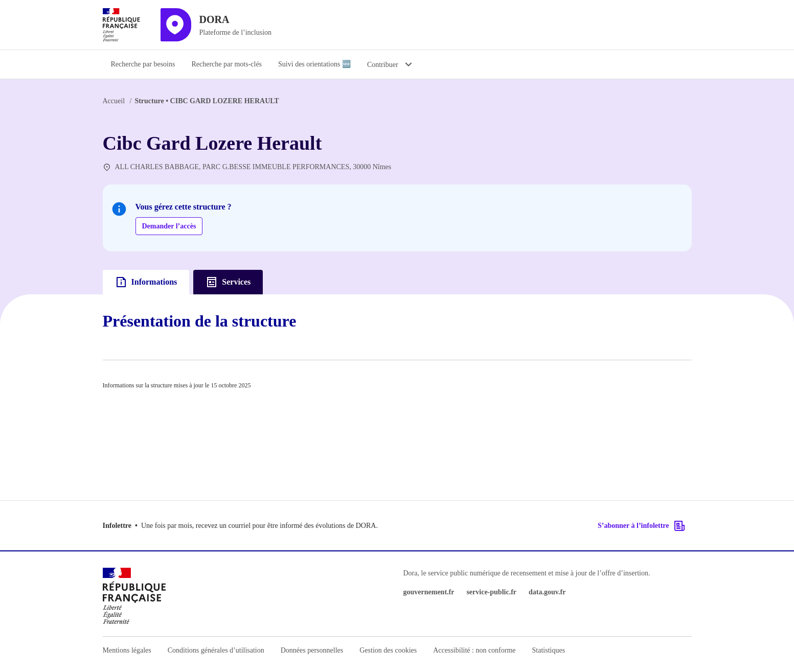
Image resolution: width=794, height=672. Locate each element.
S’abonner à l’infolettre (641, 526)
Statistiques (549, 650)
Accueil (114, 101)
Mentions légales (127, 650)
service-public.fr (491, 592)
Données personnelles (312, 650)
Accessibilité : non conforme (474, 650)
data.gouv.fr (547, 592)
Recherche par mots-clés (226, 64)
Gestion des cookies (388, 650)
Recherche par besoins (143, 64)
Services (228, 282)
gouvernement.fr (429, 592)
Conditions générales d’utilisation (216, 650)
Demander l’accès (169, 226)
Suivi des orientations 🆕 (314, 64)
